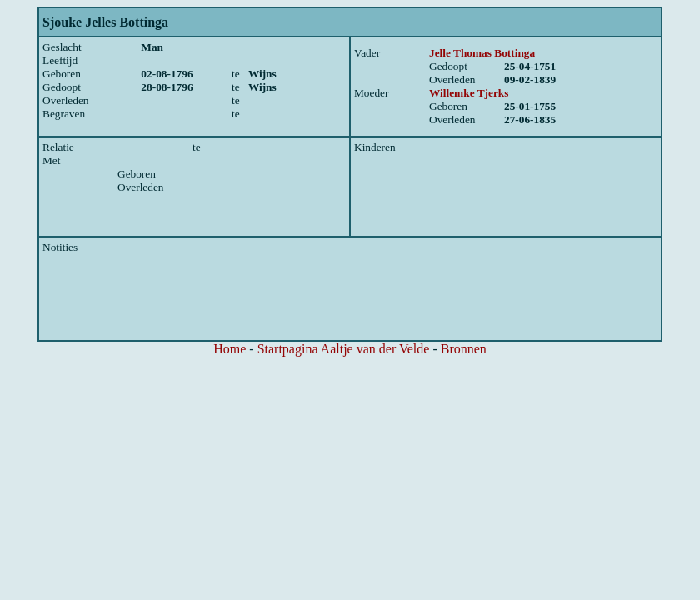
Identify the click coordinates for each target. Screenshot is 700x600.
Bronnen (464, 349)
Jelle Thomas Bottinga (482, 53)
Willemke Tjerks (469, 93)
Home (230, 349)
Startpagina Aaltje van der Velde (344, 349)
